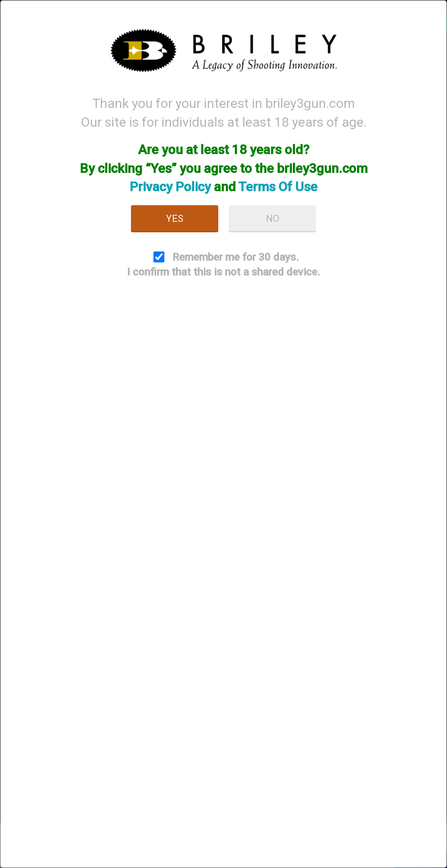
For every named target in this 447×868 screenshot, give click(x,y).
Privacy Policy (170, 187)
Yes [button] (175, 219)
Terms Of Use (278, 187)
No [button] (273, 219)
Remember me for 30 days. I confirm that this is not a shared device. (224, 265)
